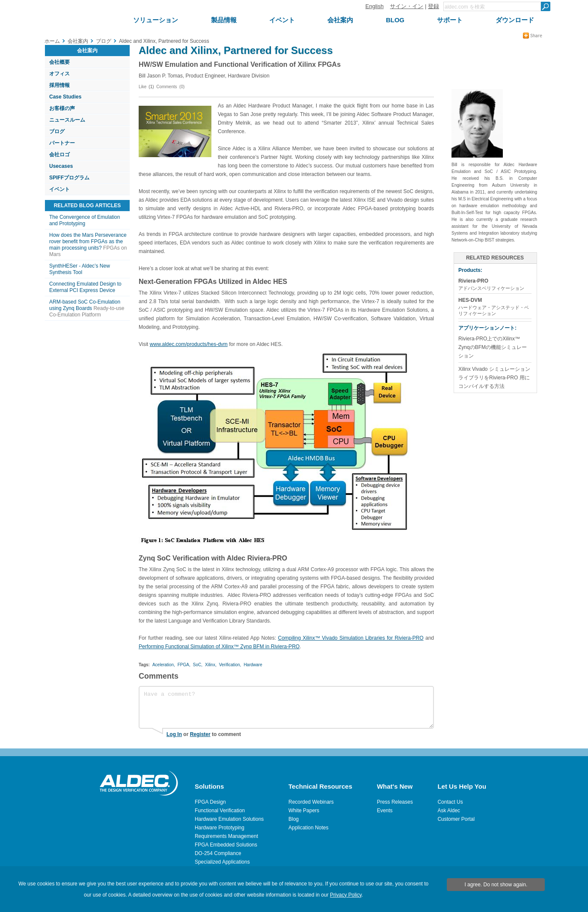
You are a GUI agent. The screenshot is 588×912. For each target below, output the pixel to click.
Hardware (253, 665)
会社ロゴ (59, 155)
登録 (434, 6)
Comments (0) (170, 87)
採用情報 (59, 85)
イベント (59, 189)
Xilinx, (211, 665)
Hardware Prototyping (220, 828)
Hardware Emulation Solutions (229, 819)
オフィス (59, 74)
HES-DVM (470, 300)
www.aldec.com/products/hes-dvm (189, 344)
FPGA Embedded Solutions (226, 845)
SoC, (198, 665)
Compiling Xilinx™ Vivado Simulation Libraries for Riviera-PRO (350, 638)
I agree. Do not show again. (496, 885)
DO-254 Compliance (218, 853)
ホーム (52, 41)
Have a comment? (286, 707)
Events (385, 811)
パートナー (62, 143)
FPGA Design (210, 802)
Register (200, 734)
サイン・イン (407, 6)
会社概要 (59, 62)
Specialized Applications (222, 862)
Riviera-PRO (473, 281)
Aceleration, (164, 665)
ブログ (57, 131)
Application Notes (308, 828)
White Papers (304, 811)
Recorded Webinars (311, 802)
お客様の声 (62, 108)
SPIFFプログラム (69, 178)
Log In (174, 734)
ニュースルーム (67, 120)
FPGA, (184, 665)
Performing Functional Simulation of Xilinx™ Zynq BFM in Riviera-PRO (219, 647)
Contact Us (450, 802)
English (375, 6)
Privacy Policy (346, 895)
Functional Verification (220, 811)
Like (143, 87)
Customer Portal (456, 819)
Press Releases (395, 802)
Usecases (61, 166)
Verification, (230, 665)
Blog (294, 819)
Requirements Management (226, 836)
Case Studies (65, 97)
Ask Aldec (449, 811)
